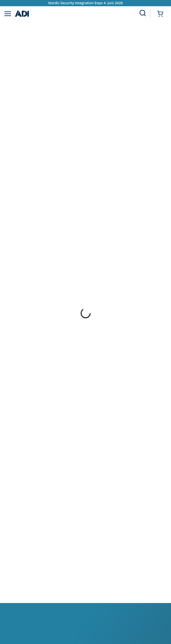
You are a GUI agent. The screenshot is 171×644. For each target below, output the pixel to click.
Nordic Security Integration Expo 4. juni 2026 (85, 3)
